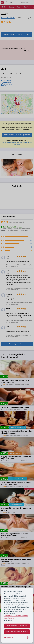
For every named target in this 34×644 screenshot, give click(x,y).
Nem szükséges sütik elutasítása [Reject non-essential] (17, 632)
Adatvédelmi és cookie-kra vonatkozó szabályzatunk (16, 617)
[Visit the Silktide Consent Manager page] (27, 637)
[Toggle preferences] (9, 637)
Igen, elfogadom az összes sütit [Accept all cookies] (17, 626)
